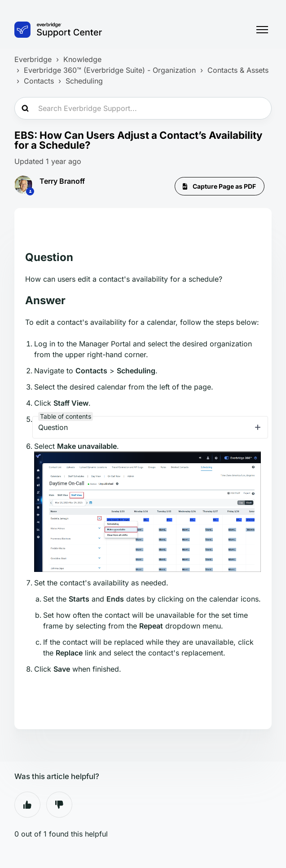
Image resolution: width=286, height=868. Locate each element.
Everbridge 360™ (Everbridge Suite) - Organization (110, 70)
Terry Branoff (62, 181)
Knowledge (82, 59)
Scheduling (84, 81)
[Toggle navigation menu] (262, 30)
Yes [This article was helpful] (27, 805)
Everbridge (33, 59)
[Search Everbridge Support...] (143, 108)
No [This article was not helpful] (59, 805)
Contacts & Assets (238, 70)
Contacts (39, 81)
